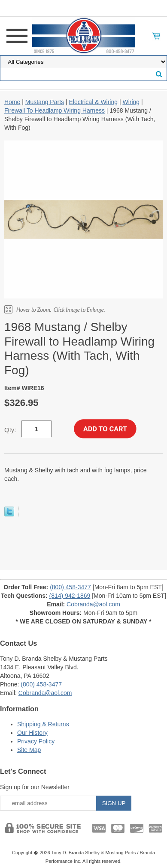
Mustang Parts (45, 102)
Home (12, 102)
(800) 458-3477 (70, 587)
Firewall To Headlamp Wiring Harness (55, 110)
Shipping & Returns (43, 724)
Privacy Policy (36, 741)
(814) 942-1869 (70, 596)
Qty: (10, 430)
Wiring (131, 102)
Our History (32, 733)
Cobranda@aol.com (93, 604)
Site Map (29, 750)
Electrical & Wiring (93, 102)
